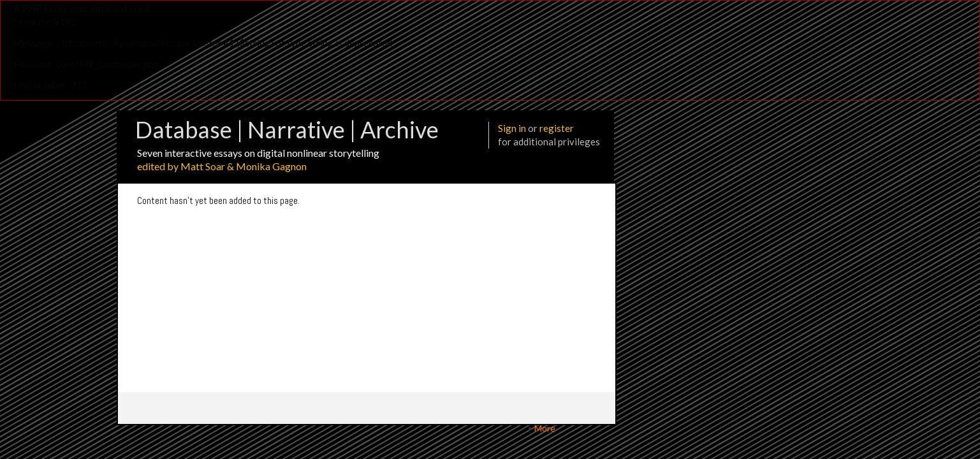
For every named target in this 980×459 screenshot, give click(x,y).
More (545, 428)
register (557, 128)
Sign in (512, 128)
